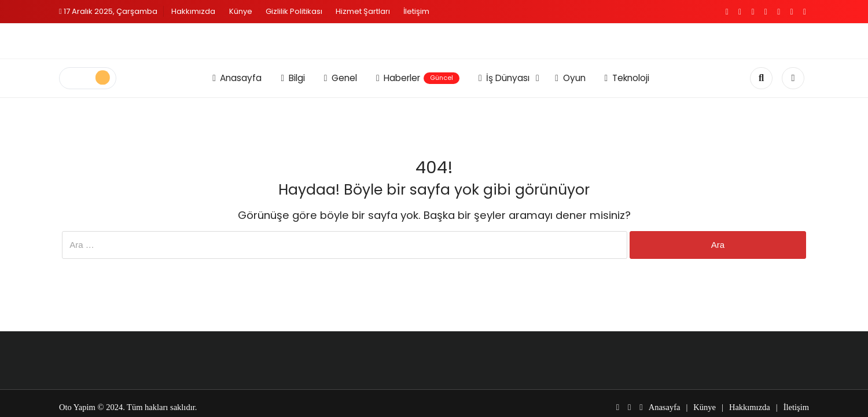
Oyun (570, 78)
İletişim (416, 11)
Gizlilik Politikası (294, 11)
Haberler (418, 78)
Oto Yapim (77, 407)
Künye (241, 11)
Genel (341, 78)
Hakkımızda (193, 11)
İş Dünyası (504, 78)
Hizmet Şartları (363, 11)
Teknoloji (627, 78)
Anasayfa (237, 78)
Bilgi (293, 78)
